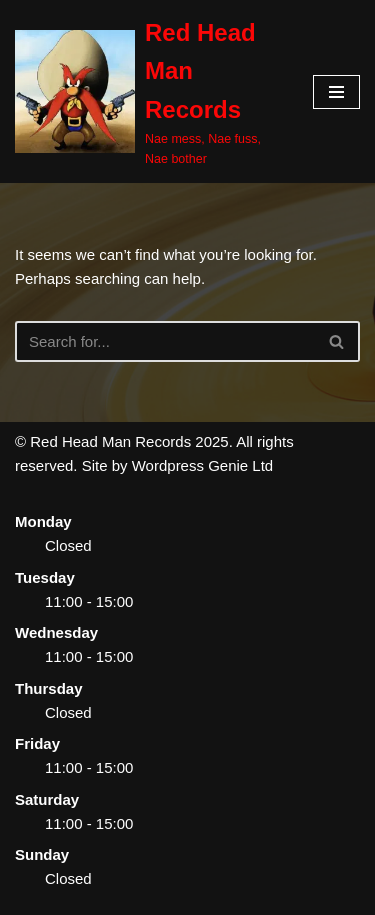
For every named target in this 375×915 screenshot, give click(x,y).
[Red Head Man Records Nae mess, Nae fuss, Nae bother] (149, 91)
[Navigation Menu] (336, 92)
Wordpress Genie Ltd (202, 465)
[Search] (165, 341)
